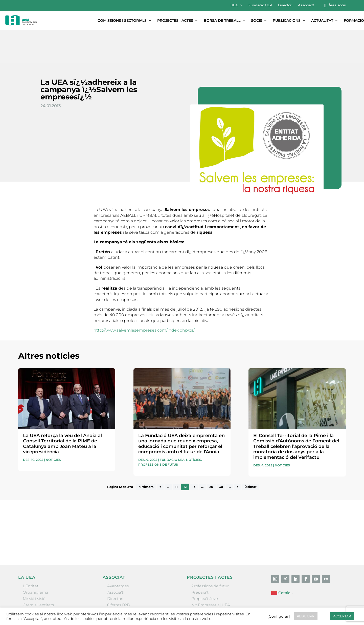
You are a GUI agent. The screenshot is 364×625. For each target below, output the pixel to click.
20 (211, 454)
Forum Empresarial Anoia (215, 578)
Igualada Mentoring (210, 584)
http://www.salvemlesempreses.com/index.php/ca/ (144, 297)
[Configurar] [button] (279, 616)
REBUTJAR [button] (306, 616)
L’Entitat (31, 553)
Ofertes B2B (118, 572)
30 (221, 454)
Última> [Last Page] (251, 454)
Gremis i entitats (38, 572)
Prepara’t (200, 559)
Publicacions (287, 20)
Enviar (334, 511)
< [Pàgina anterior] (160, 454)
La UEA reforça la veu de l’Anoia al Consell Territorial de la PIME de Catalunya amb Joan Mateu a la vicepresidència (62, 410)
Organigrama (36, 559)
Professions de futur (158, 431)
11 (176, 454)
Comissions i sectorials (122, 20)
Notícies (53, 426)
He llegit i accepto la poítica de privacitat (254, 502)
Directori (285, 5)
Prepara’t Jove (205, 565)
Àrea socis (337, 5)
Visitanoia (200, 591)
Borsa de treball (222, 20)
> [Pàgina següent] (238, 454)
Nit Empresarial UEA (211, 572)
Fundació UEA (260, 5)
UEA (234, 5)
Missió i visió (34, 565)
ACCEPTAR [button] (342, 616)
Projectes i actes (175, 20)
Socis (257, 20)
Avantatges (118, 553)
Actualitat (322, 20)
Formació (354, 20)
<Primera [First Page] (146, 454)
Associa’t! (306, 5)
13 (194, 454)
